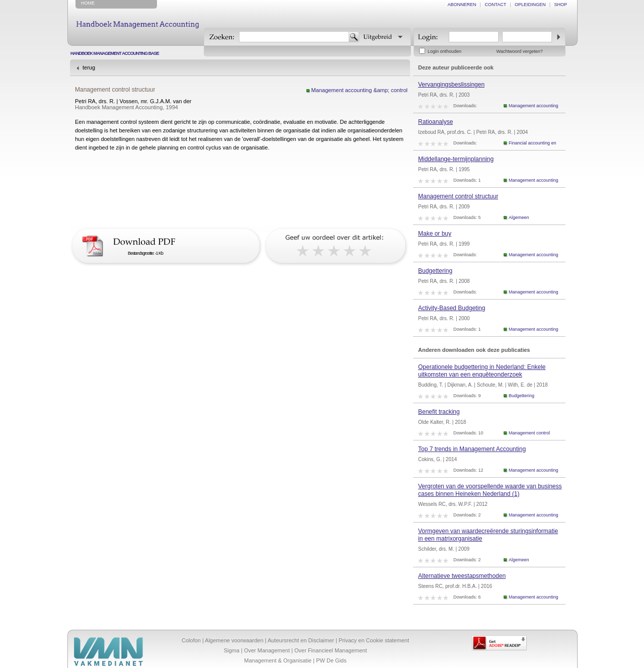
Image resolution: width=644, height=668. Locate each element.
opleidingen (530, 5)
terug (89, 67)
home (88, 3)
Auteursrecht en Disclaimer (301, 640)
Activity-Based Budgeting (452, 308)
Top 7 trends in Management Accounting (472, 449)
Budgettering (435, 271)
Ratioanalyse (435, 122)
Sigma (232, 650)
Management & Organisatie (278, 660)
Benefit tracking (439, 412)
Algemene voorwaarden (234, 640)
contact (495, 5)
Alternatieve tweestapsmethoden (462, 576)
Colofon (191, 640)
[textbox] (294, 37)
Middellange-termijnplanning (456, 159)
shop (560, 5)
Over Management (267, 650)
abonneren (462, 5)
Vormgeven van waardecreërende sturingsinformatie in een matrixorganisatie (488, 535)
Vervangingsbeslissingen (451, 85)
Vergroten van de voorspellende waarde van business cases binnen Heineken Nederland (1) (490, 490)
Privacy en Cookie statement (374, 640)
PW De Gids (331, 660)
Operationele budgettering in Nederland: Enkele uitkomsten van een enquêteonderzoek (482, 371)
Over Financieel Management (331, 650)
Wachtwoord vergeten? (520, 51)
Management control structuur (458, 196)
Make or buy (435, 234)
